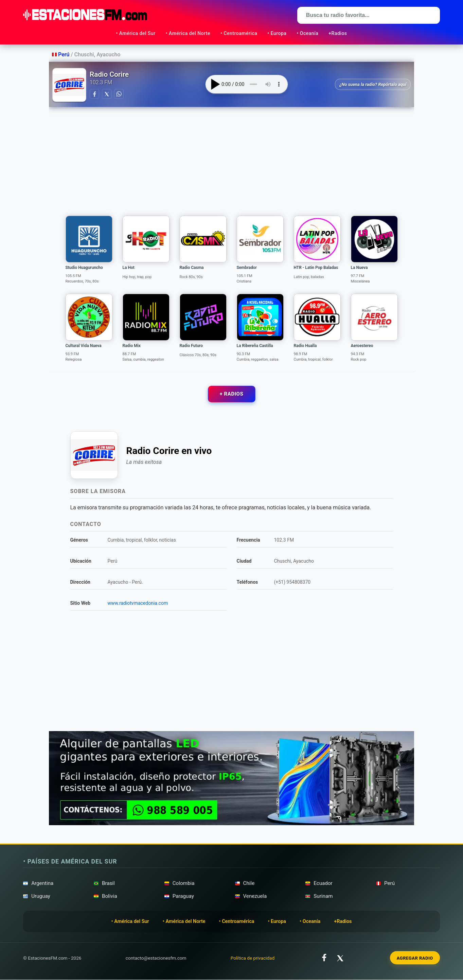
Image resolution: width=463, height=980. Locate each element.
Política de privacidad (253, 958)
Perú (61, 55)
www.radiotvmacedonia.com (138, 603)
